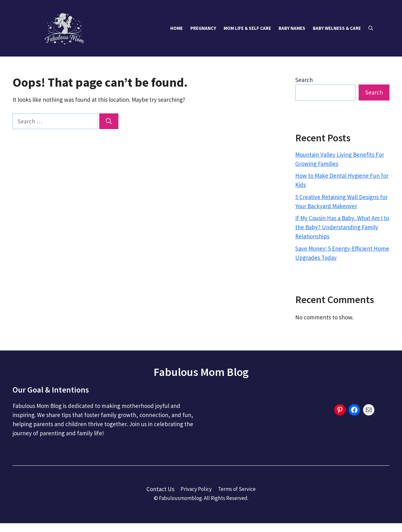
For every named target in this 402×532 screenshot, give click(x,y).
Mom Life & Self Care (247, 28)
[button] (371, 28)
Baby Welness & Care (337, 28)
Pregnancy (203, 28)
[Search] (109, 121)
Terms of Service (237, 489)
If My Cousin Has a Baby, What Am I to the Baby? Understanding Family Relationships (342, 227)
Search (304, 80)
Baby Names (292, 28)
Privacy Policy (196, 489)
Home (177, 28)
